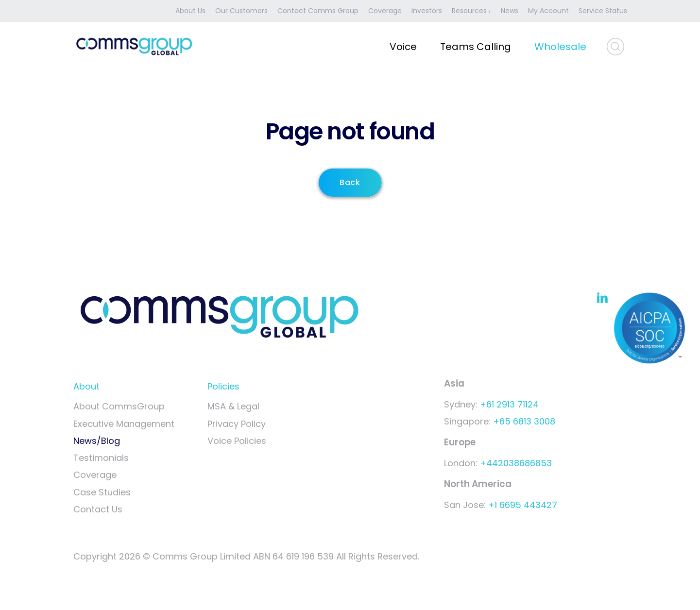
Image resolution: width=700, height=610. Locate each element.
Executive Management (124, 424)
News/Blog (97, 441)
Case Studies (102, 492)
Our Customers (241, 11)
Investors (427, 11)
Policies (223, 386)
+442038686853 (516, 463)
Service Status (603, 11)
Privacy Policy (237, 424)
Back (350, 182)
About (86, 386)
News (510, 11)
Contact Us (98, 509)
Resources (469, 11)
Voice (403, 47)
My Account (548, 11)
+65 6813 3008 (524, 421)
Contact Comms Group (318, 11)
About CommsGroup (119, 406)
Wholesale (560, 47)
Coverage (385, 11)
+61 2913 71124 (509, 404)
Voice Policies (237, 441)
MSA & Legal (233, 406)
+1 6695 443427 (523, 505)
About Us (190, 11)
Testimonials (101, 458)
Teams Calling (476, 47)
